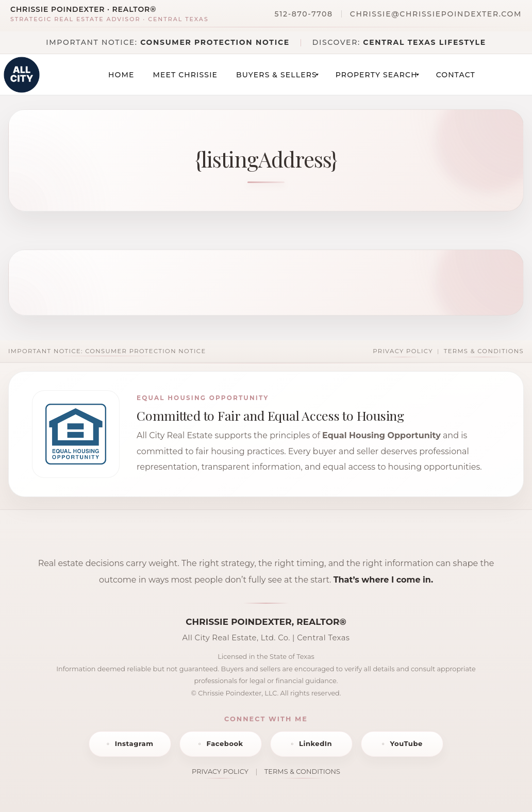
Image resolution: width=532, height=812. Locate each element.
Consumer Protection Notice (215, 42)
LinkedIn (315, 743)
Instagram (134, 743)
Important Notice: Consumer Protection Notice (107, 351)
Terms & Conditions (484, 351)
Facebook (225, 743)
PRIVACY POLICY (220, 772)
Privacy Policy (403, 351)
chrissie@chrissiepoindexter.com (436, 14)
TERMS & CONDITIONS (302, 772)
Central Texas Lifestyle (424, 42)
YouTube (406, 743)
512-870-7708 (304, 14)
